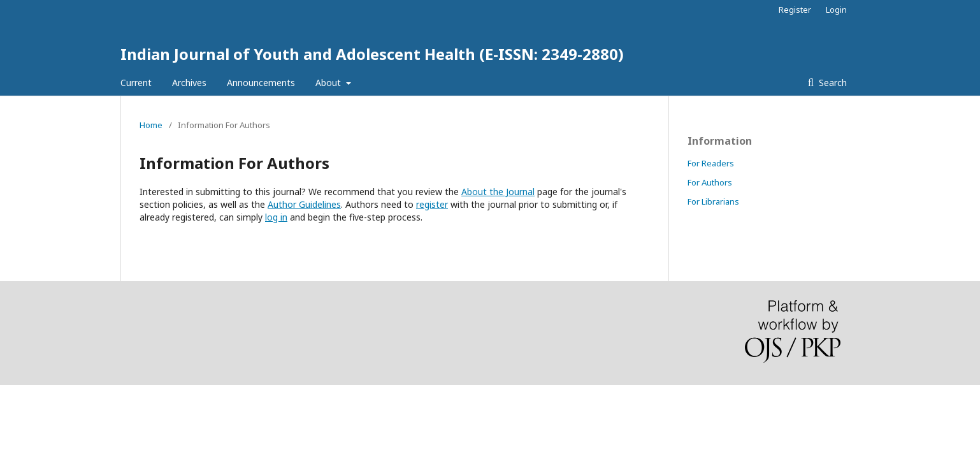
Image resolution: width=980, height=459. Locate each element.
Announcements (261, 83)
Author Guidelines (304, 204)
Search (832, 83)
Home (151, 125)
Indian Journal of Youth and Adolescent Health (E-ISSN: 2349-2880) (372, 54)
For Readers (711, 163)
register (432, 204)
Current (136, 83)
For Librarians (713, 201)
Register (795, 10)
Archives (189, 83)
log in (276, 217)
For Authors (710, 182)
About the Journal (498, 192)
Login (836, 10)
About (329, 83)
